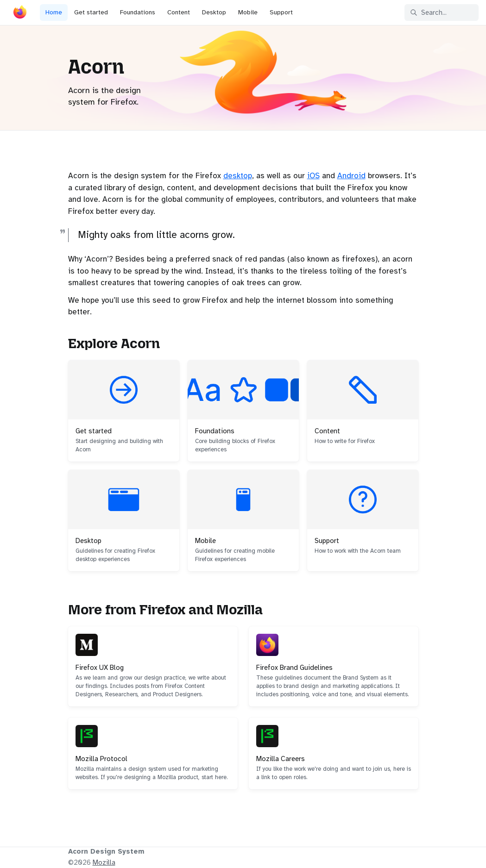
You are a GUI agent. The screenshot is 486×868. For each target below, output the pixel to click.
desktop (238, 176)
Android (351, 176)
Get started (91, 12)
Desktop (214, 12)
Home (54, 12)
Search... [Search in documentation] (428, 12)
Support (281, 12)
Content (179, 12)
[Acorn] (20, 14)
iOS (313, 176)
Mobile (248, 12)
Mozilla (104, 862)
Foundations (138, 12)
